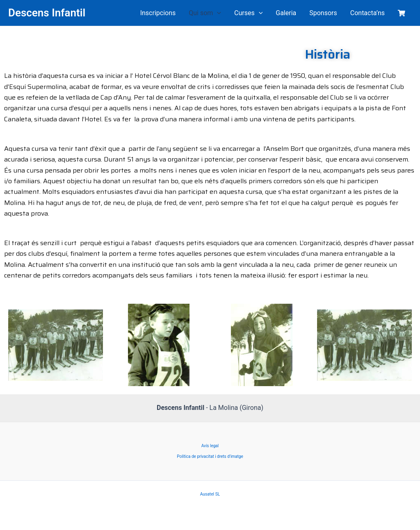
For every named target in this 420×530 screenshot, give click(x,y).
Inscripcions (158, 13)
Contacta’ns (367, 13)
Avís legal (210, 446)
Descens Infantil (47, 13)
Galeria (286, 13)
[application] (217, 13)
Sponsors (323, 13)
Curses (248, 13)
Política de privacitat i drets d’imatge (210, 456)
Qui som (205, 13)
